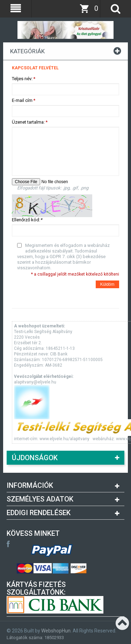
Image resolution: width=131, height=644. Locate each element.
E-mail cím (22, 101)
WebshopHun (56, 631)
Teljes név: (22, 79)
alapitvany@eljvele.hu (35, 382)
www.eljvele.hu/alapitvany (64, 439)
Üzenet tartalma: (28, 122)
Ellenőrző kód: (27, 220)
